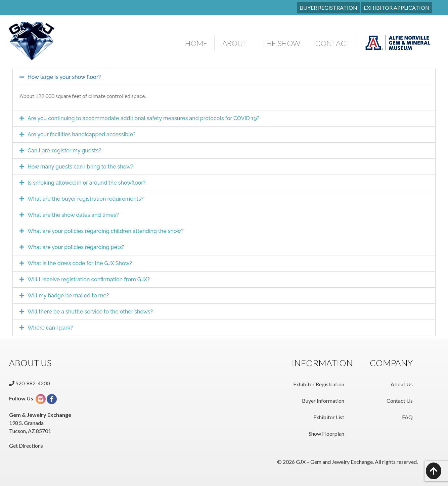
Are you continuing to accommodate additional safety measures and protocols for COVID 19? (143, 118)
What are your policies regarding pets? (76, 247)
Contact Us (400, 401)
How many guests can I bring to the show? (80, 167)
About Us (402, 384)
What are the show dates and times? (73, 215)
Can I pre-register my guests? (64, 151)
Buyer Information (323, 401)
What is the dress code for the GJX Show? (80, 263)
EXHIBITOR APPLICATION (397, 8)
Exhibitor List (329, 417)
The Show (281, 43)
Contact (333, 43)
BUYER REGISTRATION (328, 8)
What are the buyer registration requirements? (86, 199)
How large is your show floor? (64, 77)
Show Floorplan (326, 433)
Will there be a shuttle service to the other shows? (90, 312)
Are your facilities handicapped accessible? (82, 134)
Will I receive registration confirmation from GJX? (89, 279)
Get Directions (26, 446)
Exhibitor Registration (319, 384)
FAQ (407, 417)
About (235, 43)
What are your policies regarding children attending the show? (106, 231)
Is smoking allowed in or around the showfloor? (87, 183)
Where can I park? (50, 328)
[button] (224, 77)
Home (196, 43)
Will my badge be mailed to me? (68, 296)
